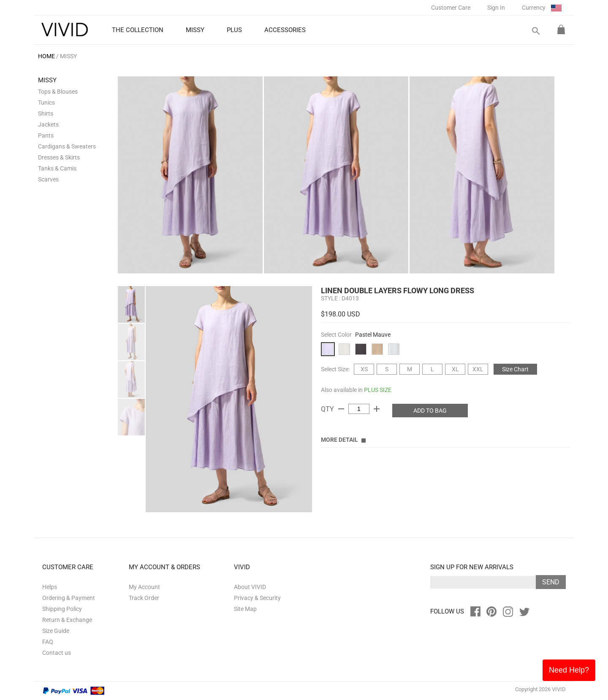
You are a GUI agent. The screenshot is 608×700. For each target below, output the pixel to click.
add (377, 409)
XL (455, 369)
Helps (50, 587)
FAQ (48, 642)
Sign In (496, 8)
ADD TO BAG (430, 411)
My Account (144, 587)
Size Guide (56, 631)
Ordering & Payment (69, 598)
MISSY (68, 56)
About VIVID (250, 587)
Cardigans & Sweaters (67, 146)
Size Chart (515, 369)
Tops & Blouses (58, 92)
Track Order (144, 598)
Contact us (57, 653)
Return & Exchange (67, 620)
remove (341, 409)
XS (364, 369)
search (535, 31)
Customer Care (451, 8)
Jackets (48, 124)
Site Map (245, 609)
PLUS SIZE (378, 390)
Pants (46, 135)
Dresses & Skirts (59, 157)
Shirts (46, 114)
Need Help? (569, 670)
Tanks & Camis (57, 168)
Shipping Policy (62, 609)
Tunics (46, 103)
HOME (46, 56)
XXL (478, 369)
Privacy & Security (257, 598)
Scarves (48, 179)
